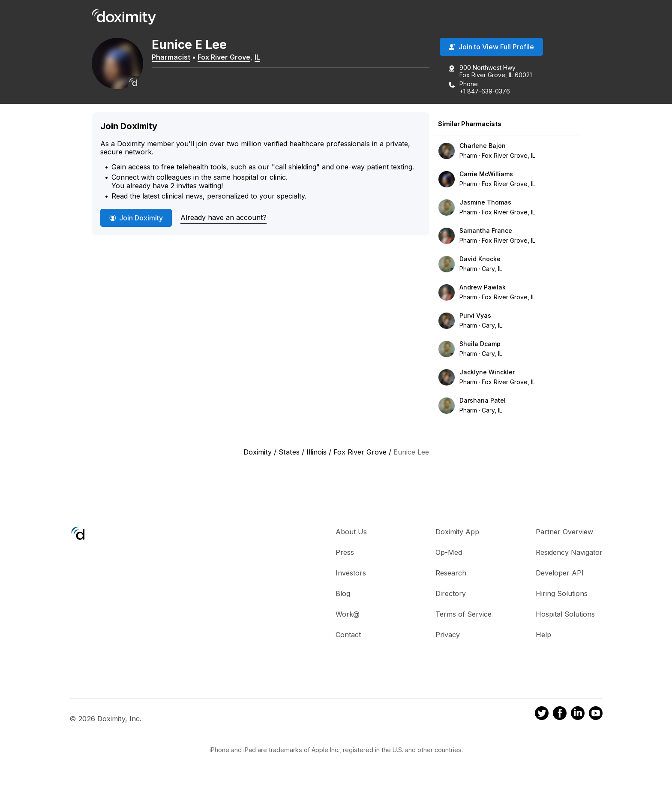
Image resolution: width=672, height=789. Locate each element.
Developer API (560, 573)
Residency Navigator (569, 552)
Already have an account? (223, 217)
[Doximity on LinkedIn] (578, 714)
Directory (451, 593)
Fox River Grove (224, 57)
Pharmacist (171, 57)
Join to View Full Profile (491, 47)
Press (345, 552)
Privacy (448, 635)
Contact (348, 635)
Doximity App (457, 532)
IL (257, 57)
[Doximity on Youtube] (596, 714)
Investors (351, 573)
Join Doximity (136, 218)
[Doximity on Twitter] (542, 714)
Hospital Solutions (565, 614)
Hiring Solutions (562, 593)
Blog (343, 593)
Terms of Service (463, 614)
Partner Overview (564, 532)
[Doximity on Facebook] (560, 714)
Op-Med (449, 552)
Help (543, 635)
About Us (351, 532)
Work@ (348, 614)
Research (451, 573)
